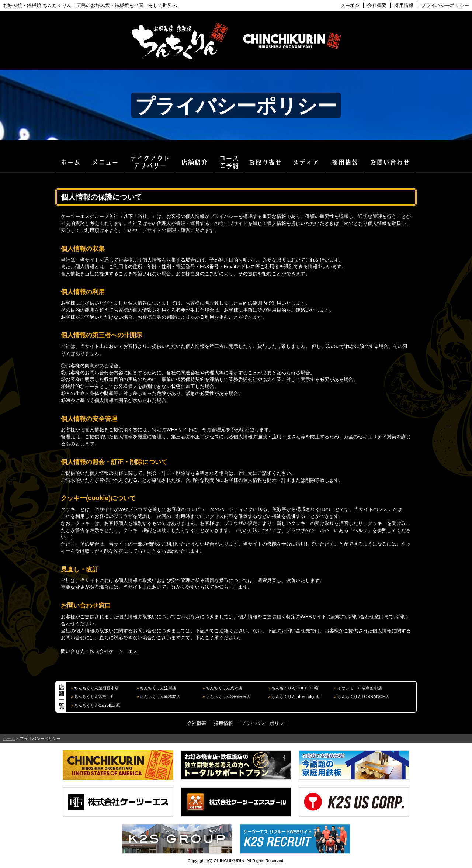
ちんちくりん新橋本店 (160, 696)
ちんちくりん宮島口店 (94, 696)
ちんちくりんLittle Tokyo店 (296, 696)
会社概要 (377, 5)
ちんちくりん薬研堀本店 (96, 688)
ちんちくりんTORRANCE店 (363, 696)
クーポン (350, 5)
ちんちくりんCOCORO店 (295, 688)
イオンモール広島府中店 (360, 688)
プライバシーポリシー (445, 5)
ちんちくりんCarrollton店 (97, 705)
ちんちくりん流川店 (158, 688)
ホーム (9, 739)
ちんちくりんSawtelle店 (228, 696)
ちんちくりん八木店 (224, 688)
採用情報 (404, 5)
